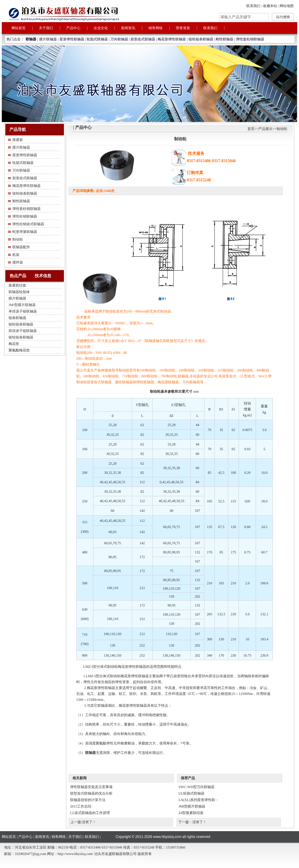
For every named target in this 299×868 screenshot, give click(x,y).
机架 (16, 255)
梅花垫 (14, 344)
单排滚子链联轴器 (23, 311)
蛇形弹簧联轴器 (25, 232)
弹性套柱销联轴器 (250, 39)
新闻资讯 (128, 28)
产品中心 (73, 28)
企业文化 (101, 28)
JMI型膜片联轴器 (192, 806)
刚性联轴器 (224, 39)
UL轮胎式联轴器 (191, 793)
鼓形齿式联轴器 (143, 39)
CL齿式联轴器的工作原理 (90, 813)
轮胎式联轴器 (97, 39)
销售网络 (156, 28)
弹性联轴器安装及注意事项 (91, 787)
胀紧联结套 (17, 285)
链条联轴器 (17, 318)
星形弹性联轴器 (72, 39)
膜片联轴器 (48, 39)
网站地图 (287, 6)
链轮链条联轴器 (201, 39)
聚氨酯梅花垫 (19, 350)
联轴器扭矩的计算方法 (88, 800)
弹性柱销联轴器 (25, 216)
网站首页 (19, 28)
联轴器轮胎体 (19, 292)
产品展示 (265, 129)
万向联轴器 (119, 39)
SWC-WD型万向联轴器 (196, 787)
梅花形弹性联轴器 (172, 39)
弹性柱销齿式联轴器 (28, 224)
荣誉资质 (183, 28)
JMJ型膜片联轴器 (22, 305)
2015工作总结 (81, 806)
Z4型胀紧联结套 (191, 813)
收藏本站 (270, 6)
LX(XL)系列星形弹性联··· (198, 800)
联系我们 (253, 6)
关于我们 (46, 28)
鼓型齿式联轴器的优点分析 (91, 793)
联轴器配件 (21, 247)
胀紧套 (18, 140)
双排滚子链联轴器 (23, 331)
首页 (251, 129)
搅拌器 (18, 262)
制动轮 (18, 239)
